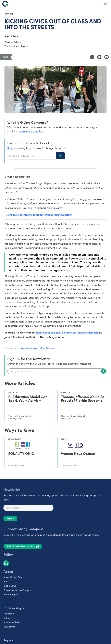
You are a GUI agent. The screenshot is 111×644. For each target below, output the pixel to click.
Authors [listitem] (7, 618)
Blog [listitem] (6, 581)
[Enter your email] (57, 371)
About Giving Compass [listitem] (15, 577)
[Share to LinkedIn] (92, 57)
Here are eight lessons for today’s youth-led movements (39, 215)
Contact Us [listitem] (9, 627)
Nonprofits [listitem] (9, 614)
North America (29, 348)
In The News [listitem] (10, 586)
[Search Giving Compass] (98, 4)
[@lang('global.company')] (5, 4)
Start (10, 148)
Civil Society (47, 348)
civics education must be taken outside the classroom (67, 332)
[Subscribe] (103, 371)
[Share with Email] (107, 57)
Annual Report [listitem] (11, 594)
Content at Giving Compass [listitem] (18, 590)
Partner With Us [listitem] (12, 622)
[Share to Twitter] (99, 57)
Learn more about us (31, 131)
